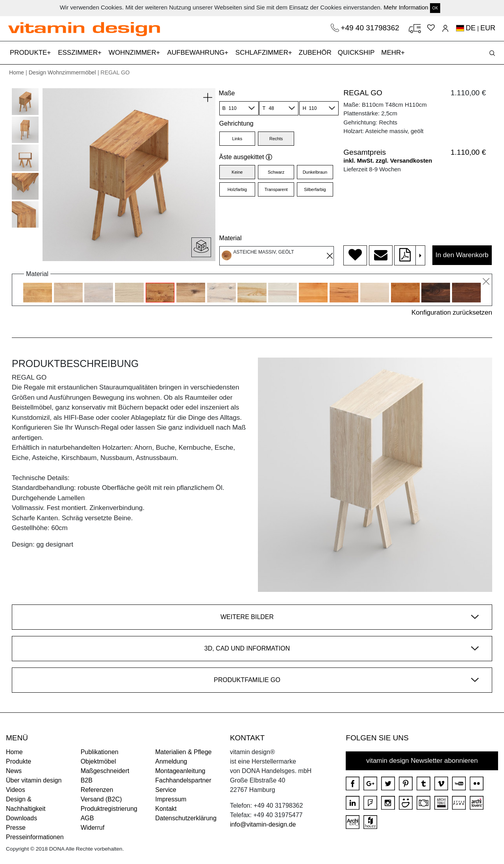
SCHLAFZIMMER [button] (263, 53)
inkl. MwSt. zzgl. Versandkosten (388, 160)
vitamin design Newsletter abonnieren (422, 761)
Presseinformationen (35, 837)
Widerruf (93, 828)
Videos (16, 790)
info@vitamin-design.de (263, 824)
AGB (87, 818)
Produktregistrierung (109, 809)
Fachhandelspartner (183, 780)
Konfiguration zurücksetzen (452, 312)
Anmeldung (171, 761)
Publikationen (100, 752)
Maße (227, 93)
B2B (87, 780)
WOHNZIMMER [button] (133, 53)
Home (17, 72)
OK (435, 8)
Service (166, 790)
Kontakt (166, 809)
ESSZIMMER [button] (79, 53)
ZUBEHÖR (315, 53)
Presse (16, 828)
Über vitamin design (34, 780)
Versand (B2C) (101, 799)
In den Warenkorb (462, 255)
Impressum (171, 799)
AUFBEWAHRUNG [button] (197, 53)
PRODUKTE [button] (29, 53)
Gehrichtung (236, 123)
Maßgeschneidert (105, 771)
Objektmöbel (98, 761)
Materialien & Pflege (183, 752)
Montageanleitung (180, 771)
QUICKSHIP (358, 52)
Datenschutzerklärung (186, 818)
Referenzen (97, 790)
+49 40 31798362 (371, 28)
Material (231, 238)
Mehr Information (406, 7)
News (14, 771)
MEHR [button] (392, 53)
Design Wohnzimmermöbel (62, 72)
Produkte (19, 761)
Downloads (21, 818)
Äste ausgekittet (246, 157)
